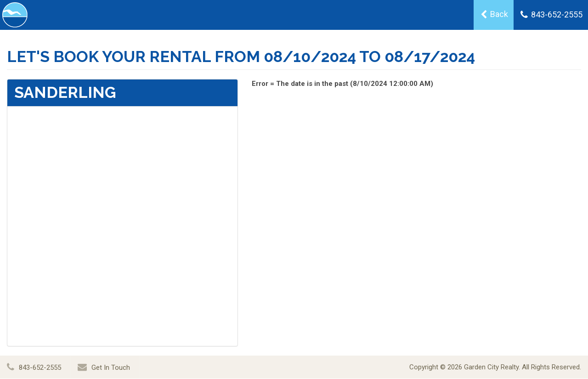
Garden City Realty (491, 367)
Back (494, 14)
